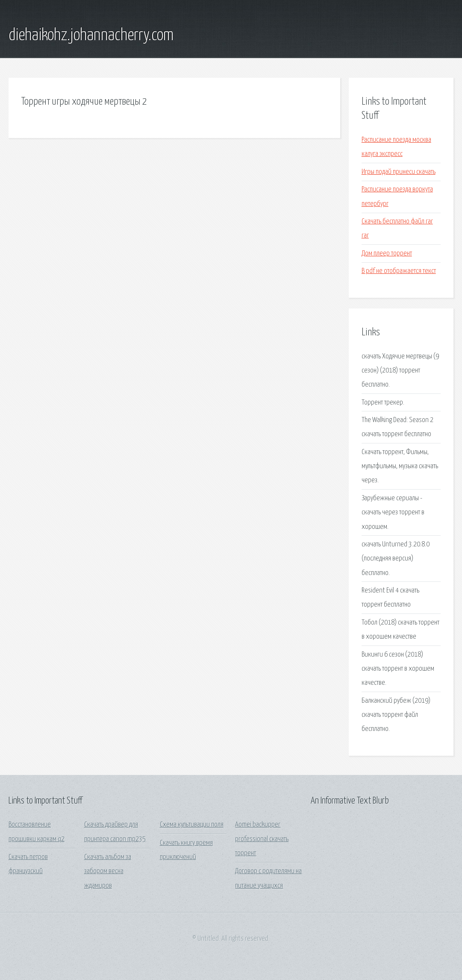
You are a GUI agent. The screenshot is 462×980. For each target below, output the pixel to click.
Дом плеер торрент (387, 254)
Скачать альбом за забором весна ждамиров (108, 871)
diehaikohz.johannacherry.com (91, 35)
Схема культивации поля (192, 825)
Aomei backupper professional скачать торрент (262, 839)
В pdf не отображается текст (399, 271)
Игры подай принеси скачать (399, 172)
